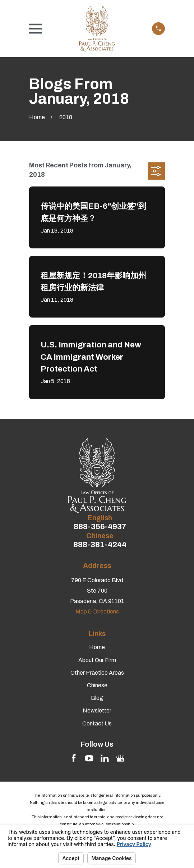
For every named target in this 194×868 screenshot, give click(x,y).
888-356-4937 (100, 527)
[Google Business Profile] (120, 758)
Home (97, 647)
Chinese (97, 685)
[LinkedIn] (105, 758)
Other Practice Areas (97, 673)
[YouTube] (89, 758)
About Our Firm (97, 660)
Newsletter (97, 710)
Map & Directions (97, 611)
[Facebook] (74, 758)
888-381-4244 (100, 545)
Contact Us (97, 723)
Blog (97, 698)
